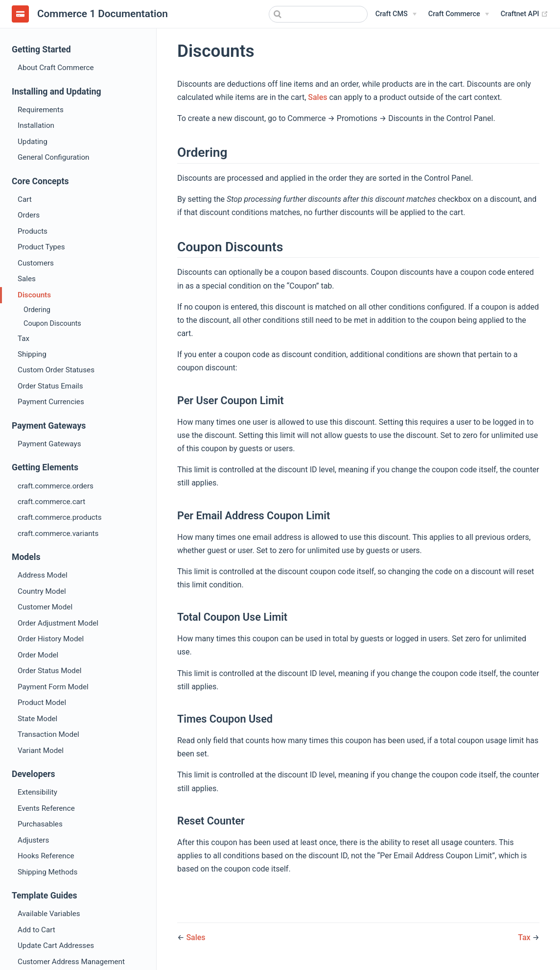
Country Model (42, 591)
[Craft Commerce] (459, 14)
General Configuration (53, 157)
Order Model (38, 655)
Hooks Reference (46, 856)
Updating (33, 142)
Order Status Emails (50, 386)
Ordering (37, 310)
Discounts (34, 295)
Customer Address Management (71, 962)
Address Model (43, 575)
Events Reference (46, 808)
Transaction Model (48, 734)
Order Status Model (49, 671)
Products (33, 231)
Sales (27, 279)
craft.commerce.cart (51, 502)
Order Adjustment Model (58, 623)
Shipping (32, 354)
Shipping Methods (47, 872)
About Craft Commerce (56, 68)
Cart (25, 199)
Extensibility (37, 792)
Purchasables (40, 824)
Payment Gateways (49, 444)
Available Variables (49, 914)
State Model (37, 719)
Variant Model (41, 751)
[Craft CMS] (396, 14)
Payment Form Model (53, 687)
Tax (23, 339)
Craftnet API (525, 14)
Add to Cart (36, 930)
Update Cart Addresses (56, 946)
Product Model (42, 703)
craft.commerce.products (60, 517)
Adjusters (33, 840)
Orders (29, 215)
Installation (36, 125)
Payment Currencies (51, 402)
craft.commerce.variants (58, 533)
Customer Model (45, 607)
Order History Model (51, 639)
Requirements (41, 110)
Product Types (41, 247)
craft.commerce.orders (56, 486)
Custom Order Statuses (56, 370)
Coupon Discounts (52, 324)
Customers (36, 263)
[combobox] (318, 14)
